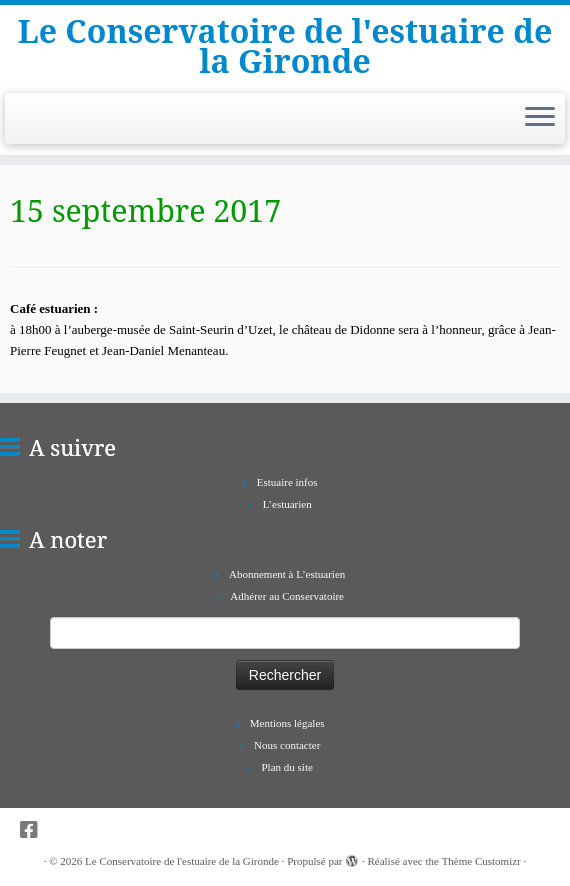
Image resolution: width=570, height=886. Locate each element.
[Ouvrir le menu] (540, 119)
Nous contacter (287, 745)
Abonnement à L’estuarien (287, 574)
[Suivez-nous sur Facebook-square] (35, 830)
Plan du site (287, 767)
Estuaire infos (287, 482)
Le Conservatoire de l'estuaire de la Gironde (285, 46)
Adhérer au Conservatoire (287, 596)
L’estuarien (287, 504)
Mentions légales (287, 723)
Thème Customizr (481, 861)
